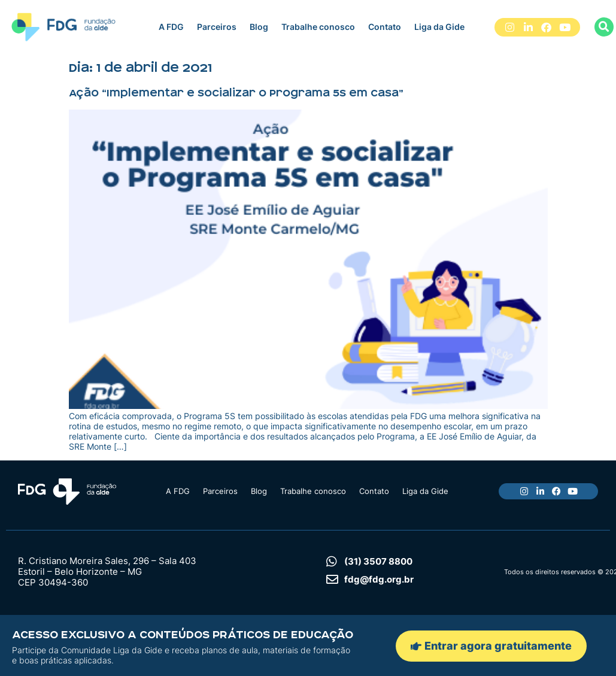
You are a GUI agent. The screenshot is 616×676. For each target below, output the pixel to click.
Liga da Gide (439, 27)
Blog (259, 27)
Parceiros (217, 27)
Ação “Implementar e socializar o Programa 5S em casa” (236, 93)
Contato (385, 27)
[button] (604, 27)
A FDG (171, 27)
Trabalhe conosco (318, 27)
